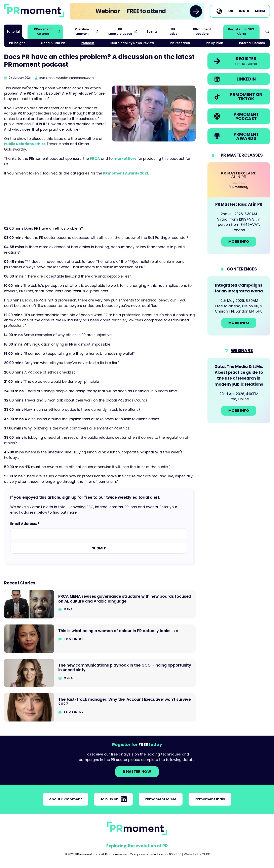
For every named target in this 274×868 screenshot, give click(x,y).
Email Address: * (25, 524)
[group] (137, 11)
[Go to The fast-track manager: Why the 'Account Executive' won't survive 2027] (100, 707)
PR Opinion (214, 43)
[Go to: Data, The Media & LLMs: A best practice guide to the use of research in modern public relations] (239, 390)
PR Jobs (173, 31)
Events (152, 31)
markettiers (125, 159)
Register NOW (137, 772)
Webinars (242, 350)
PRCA (95, 159)
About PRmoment (66, 799)
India (244, 11)
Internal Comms (252, 43)
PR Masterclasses (120, 31)
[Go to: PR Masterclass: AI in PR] (239, 208)
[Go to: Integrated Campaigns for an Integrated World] (239, 306)
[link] (137, 11)
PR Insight (17, 43)
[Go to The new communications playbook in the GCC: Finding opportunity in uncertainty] (100, 673)
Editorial (13, 31)
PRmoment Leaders (202, 31)
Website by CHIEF (197, 854)
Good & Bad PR (53, 43)
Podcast (88, 43)
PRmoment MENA (161, 799)
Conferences (242, 269)
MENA (260, 11)
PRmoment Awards (43, 31)
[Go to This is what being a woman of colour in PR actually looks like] (100, 639)
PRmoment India (210, 799)
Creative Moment (82, 31)
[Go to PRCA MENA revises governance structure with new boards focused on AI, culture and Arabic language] (100, 604)
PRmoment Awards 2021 (126, 173)
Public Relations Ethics (25, 144)
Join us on (113, 799)
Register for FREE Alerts (241, 31)
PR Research (180, 43)
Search (267, 32)
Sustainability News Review (132, 43)
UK (231, 11)
